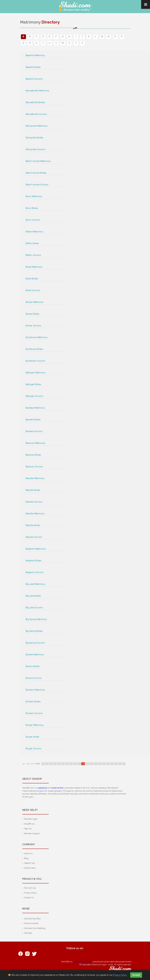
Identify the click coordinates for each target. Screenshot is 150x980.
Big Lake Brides (33, 596)
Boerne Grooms (34, 678)
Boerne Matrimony (35, 655)
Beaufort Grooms (34, 79)
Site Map (28, 933)
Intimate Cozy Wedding (35, 928)
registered (42, 788)
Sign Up (28, 829)
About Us (28, 853)
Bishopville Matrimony (37, 126)
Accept (136, 975)
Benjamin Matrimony (36, 549)
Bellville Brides (33, 525)
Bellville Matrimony (35, 514)
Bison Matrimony (34, 196)
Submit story (30, 868)
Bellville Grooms (34, 537)
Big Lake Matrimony (35, 584)
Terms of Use (30, 888)
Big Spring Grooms (35, 643)
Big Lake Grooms (34, 608)
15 (51, 764)
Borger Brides (33, 737)
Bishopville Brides (34, 138)
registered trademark (82, 962)
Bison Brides (32, 208)
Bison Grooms (33, 220)
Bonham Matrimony (35, 690)
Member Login (31, 819)
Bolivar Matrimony (35, 302)
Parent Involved (31, 923)
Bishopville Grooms (35, 149)
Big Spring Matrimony (36, 619)
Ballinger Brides (33, 384)
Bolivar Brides (32, 314)
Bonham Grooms (34, 713)
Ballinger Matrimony (36, 373)
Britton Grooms (33, 255)
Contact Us (29, 898)
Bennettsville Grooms (36, 114)
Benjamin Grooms (35, 572)
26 (96, 764)
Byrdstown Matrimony (37, 337)
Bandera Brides (33, 420)
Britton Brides (32, 243)
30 (112, 764)
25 (91, 764)
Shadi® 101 (29, 824)
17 (59, 764)
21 (75, 764)
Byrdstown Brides (34, 349)
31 (116, 764)
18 (63, 764)
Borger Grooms (33, 749)
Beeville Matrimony (35, 478)
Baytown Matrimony (35, 443)
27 (100, 764)
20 (71, 764)
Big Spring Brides (34, 631)
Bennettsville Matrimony (37, 91)
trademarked (57, 788)
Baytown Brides (33, 455)
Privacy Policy (30, 893)
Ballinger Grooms (34, 396)
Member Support (32, 833)
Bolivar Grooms (33, 326)
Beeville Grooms (34, 502)
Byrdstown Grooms (35, 361)
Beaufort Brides (33, 67)
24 (87, 764)
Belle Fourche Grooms (37, 185)
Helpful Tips (30, 863)
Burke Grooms (33, 290)
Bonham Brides (33, 702)
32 (120, 764)
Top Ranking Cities (32, 919)
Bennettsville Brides (35, 102)
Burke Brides (32, 279)
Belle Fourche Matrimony (38, 161)
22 (79, 764)
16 (55, 764)
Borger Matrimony (35, 725)
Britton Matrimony (34, 232)
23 (83, 764)
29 (108, 764)
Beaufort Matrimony (35, 55)
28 (104, 764)
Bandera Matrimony (35, 408)
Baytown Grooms (34, 467)
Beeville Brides (33, 490)
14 (47, 764)
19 (67, 764)
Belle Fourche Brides (36, 173)
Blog (26, 858)
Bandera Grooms (34, 431)
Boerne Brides (33, 666)
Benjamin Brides (34, 561)
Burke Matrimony (34, 267)
